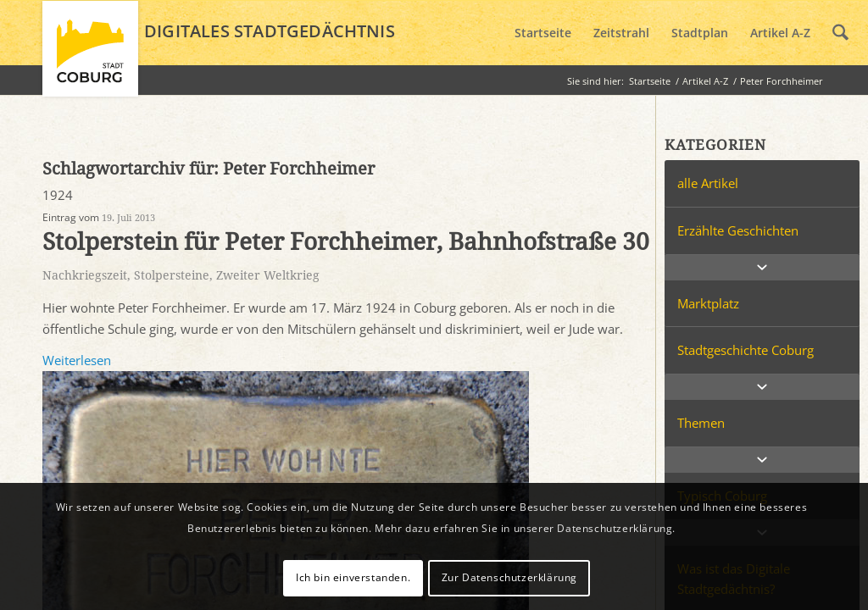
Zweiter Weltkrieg (268, 275)
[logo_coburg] (90, 56)
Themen (701, 423)
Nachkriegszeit (85, 275)
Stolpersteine (172, 275)
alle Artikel (708, 183)
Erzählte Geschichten (738, 230)
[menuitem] (543, 33)
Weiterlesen (77, 360)
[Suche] (840, 33)
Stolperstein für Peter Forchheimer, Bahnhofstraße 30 (346, 242)
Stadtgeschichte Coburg (746, 350)
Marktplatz (708, 303)
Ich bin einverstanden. (353, 577)
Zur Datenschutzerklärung (509, 577)
